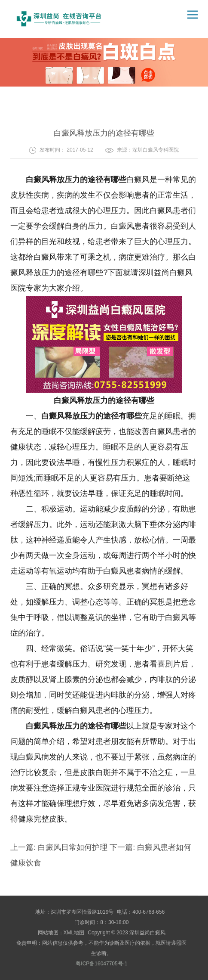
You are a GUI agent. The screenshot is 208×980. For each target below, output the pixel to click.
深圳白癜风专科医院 (156, 150)
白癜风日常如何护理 (73, 847)
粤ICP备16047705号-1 (101, 964)
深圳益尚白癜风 (147, 933)
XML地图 (74, 933)
